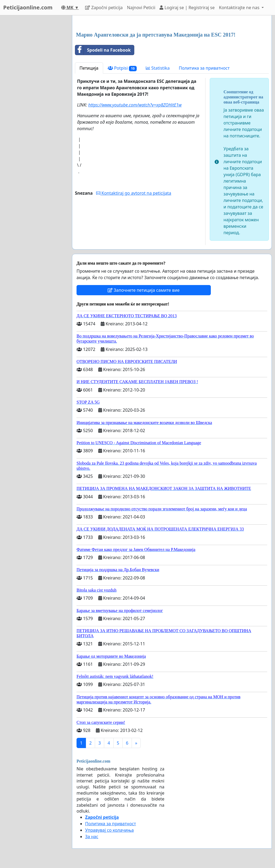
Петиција (89, 68)
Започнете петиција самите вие (144, 290)
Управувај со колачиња (109, 830)
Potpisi (122, 68)
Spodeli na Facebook (103, 50)
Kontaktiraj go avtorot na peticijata (134, 193)
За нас (92, 837)
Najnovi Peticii (141, 8)
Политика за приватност (204, 68)
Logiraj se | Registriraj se (187, 8)
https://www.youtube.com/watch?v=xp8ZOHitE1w (135, 105)
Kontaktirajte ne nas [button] (240, 8)
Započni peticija (104, 8)
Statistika (158, 68)
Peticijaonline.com (28, 7)
